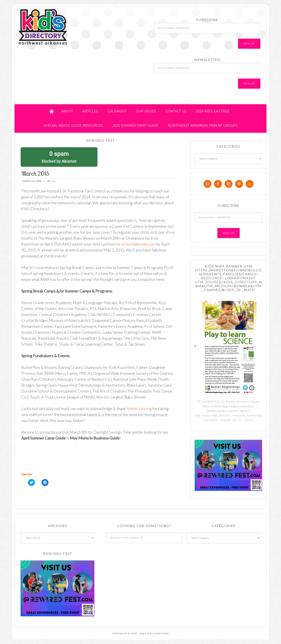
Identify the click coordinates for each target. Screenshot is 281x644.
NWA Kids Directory (56, 27)
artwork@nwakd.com (138, 244)
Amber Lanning (139, 409)
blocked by (59, 157)
